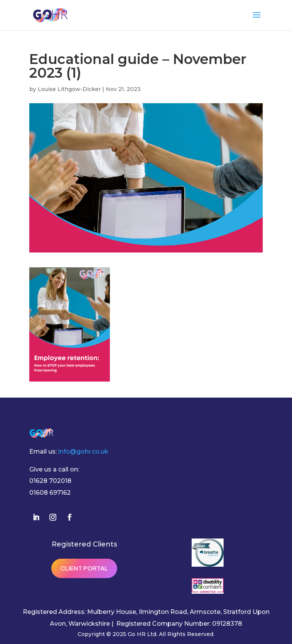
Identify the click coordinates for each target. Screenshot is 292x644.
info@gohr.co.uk (83, 451)
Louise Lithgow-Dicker (69, 89)
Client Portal (84, 568)
